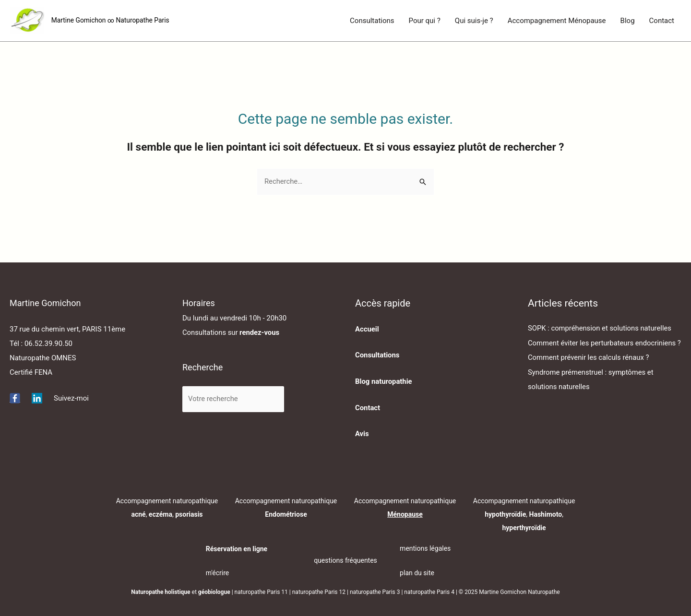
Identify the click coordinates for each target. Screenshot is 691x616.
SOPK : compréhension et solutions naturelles (601, 329)
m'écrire (218, 572)
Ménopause (405, 513)
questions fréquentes (345, 559)
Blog (628, 21)
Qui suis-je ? (474, 21)
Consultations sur (232, 333)
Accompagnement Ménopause (557, 21)
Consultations (372, 21)
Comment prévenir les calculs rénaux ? (589, 372)
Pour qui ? (425, 21)
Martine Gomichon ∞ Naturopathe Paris (111, 21)
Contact (662, 21)
